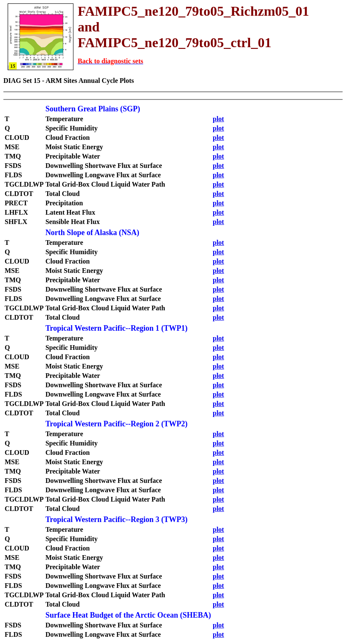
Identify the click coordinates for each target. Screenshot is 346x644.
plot (218, 119)
